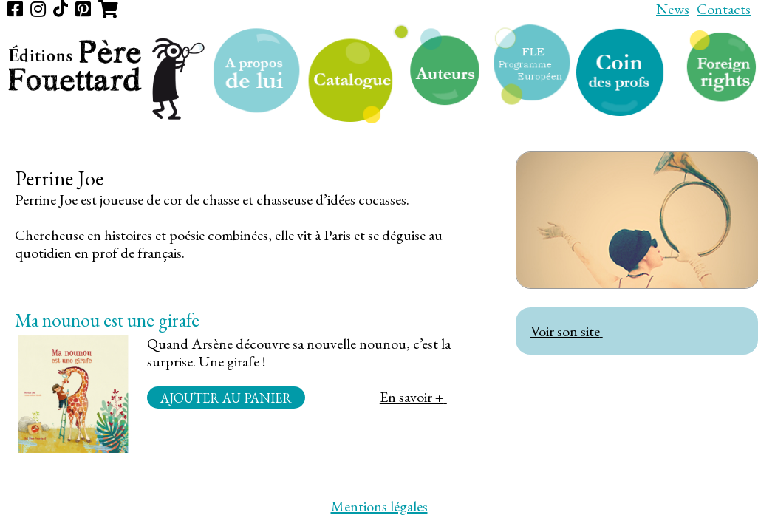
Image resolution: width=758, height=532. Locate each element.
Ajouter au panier (226, 397)
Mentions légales (379, 506)
